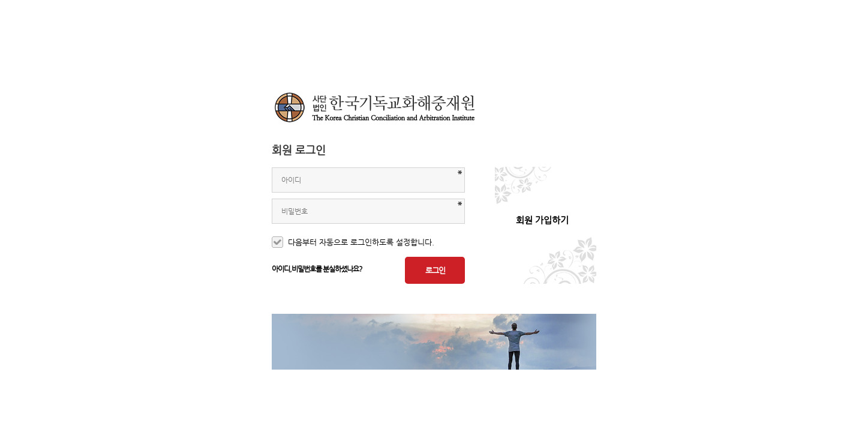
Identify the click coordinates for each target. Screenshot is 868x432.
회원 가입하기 (542, 220)
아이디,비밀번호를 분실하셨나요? (317, 269)
